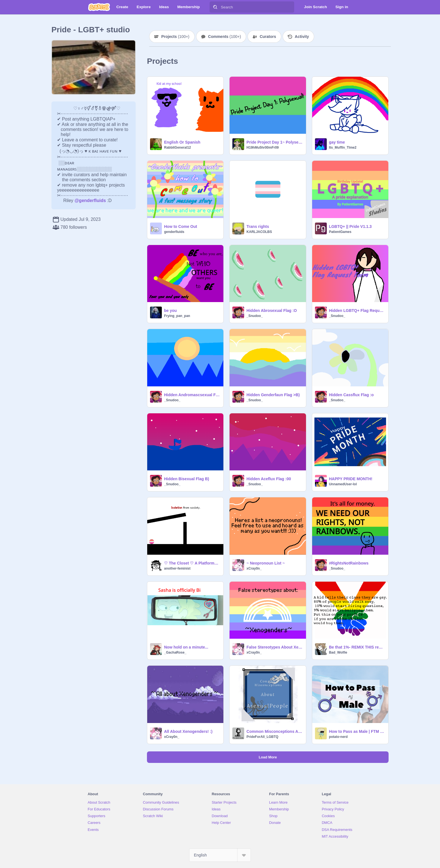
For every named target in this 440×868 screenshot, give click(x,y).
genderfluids (174, 232)
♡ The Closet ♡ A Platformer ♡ (192, 563)
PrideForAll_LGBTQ (262, 737)
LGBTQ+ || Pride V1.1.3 (350, 226)
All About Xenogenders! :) (188, 731)
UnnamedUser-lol (343, 484)
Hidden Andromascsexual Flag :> (192, 395)
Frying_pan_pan (177, 316)
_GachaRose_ (175, 652)
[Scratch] (99, 7)
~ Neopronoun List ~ (266, 563)
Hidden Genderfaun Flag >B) (273, 395)
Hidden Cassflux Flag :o (351, 395)
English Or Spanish (182, 142)
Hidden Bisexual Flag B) (187, 479)
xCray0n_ (254, 568)
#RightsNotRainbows (349, 563)
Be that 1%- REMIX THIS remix (357, 647)
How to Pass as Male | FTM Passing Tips (357, 731)
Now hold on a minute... (186, 647)
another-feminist (177, 568)
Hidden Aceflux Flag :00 (269, 479)
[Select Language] (220, 855)
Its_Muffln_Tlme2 (343, 148)
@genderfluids (90, 200)
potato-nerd (338, 737)
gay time (337, 142)
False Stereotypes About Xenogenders (274, 647)
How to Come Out (181, 226)
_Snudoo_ (255, 316)
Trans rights (258, 226)
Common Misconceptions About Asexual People (274, 731)
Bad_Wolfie (338, 652)
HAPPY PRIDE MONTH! (351, 479)
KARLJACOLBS (259, 232)
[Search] (215, 7)
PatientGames (340, 232)
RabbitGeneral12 (177, 148)
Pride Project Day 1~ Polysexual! (274, 142)
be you (170, 311)
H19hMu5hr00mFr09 (263, 148)
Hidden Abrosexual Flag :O (272, 311)
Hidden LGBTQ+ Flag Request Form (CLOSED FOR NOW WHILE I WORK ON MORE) (357, 311)
